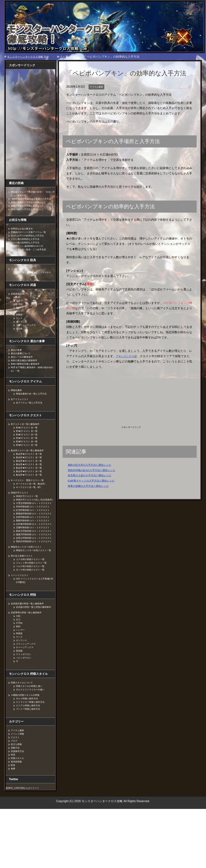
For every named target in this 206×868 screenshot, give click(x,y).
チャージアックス (26, 706)
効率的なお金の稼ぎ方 (24, 232)
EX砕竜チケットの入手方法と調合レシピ (94, 481)
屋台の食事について (22, 360)
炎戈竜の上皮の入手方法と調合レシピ (93, 475)
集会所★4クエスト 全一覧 (31, 471)
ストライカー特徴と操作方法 (33, 761)
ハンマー (21, 318)
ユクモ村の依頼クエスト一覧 (33, 615)
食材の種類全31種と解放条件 (28, 371)
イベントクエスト (21, 631)
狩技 (13, 814)
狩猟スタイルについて (24, 742)
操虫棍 (20, 335)
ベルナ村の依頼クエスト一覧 (33, 622)
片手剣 (20, 311)
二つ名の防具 (18, 272)
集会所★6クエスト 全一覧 (31, 478)
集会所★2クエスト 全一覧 (31, 464)
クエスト (16, 796)
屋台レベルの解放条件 (24, 364)
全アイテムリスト (21, 406)
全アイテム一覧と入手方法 (31, 409)
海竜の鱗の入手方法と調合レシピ (30, 213)
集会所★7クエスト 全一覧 (31, 482)
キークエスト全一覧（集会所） (34, 491)
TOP (31, 57)
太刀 (18, 308)
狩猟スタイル (18, 817)
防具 (13, 824)
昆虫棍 (20, 710)
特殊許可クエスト (21, 500)
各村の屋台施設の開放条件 (26, 367)
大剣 (18, 304)
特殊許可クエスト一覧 (29, 503)
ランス (20, 325)
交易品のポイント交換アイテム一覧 (31, 235)
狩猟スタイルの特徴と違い (31, 745)
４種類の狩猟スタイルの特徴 (27, 754)
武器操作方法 (18, 301)
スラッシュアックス (27, 332)
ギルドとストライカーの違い (33, 749)
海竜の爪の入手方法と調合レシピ (30, 209)
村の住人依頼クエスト (24, 611)
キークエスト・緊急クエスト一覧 (30, 487)
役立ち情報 (17, 803)
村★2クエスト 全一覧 (29, 438)
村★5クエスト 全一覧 (29, 448)
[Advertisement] (97, 398)
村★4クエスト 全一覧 (29, 445)
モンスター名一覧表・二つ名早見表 (31, 253)
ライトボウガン (25, 713)
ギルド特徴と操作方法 (29, 757)
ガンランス (22, 328)
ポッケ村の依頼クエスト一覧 (33, 625)
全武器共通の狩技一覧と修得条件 (30, 659)
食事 (13, 828)
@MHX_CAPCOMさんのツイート (25, 847)
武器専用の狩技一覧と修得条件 (29, 671)
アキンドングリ (126, 356)
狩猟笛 (20, 321)
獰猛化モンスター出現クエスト (29, 599)
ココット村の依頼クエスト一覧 (34, 618)
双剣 (18, 315)
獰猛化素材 (17, 397)
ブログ (15, 800)
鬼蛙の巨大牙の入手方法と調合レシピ (93, 465)
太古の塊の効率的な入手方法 (27, 246)
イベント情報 (18, 793)
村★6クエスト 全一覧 (29, 452)
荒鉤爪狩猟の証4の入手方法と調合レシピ (95, 470)
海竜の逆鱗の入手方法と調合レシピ (91, 486)
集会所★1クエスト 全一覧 (31, 461)
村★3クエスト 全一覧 (29, 441)
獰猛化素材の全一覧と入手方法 (34, 401)
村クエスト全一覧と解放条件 (27, 431)
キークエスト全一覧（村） (31, 494)
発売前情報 (17, 821)
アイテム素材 (98, 87)
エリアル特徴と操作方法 (30, 764)
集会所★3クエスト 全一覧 (31, 468)
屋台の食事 (17, 357)
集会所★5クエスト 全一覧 (31, 475)
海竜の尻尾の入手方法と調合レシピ (31, 206)
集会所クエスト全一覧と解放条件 (30, 457)
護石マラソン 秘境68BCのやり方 (30, 249)
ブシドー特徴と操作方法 (30, 768)
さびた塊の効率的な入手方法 (27, 242)
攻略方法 (16, 807)
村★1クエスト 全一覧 (29, 434)
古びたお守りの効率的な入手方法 (30, 239)
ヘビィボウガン (25, 717)
